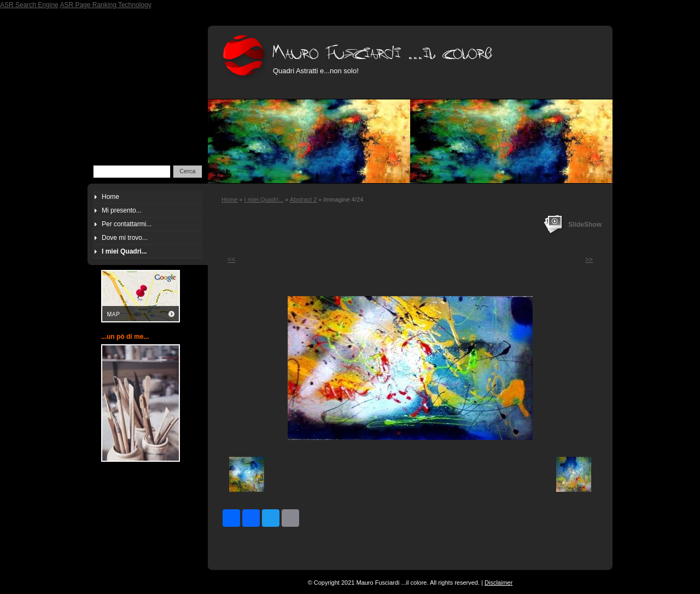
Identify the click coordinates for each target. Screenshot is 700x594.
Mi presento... (122, 210)
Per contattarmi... (127, 224)
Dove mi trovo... (125, 238)
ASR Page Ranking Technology (105, 5)
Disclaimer (498, 583)
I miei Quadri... (264, 199)
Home (229, 199)
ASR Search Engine (29, 5)
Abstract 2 (304, 199)
